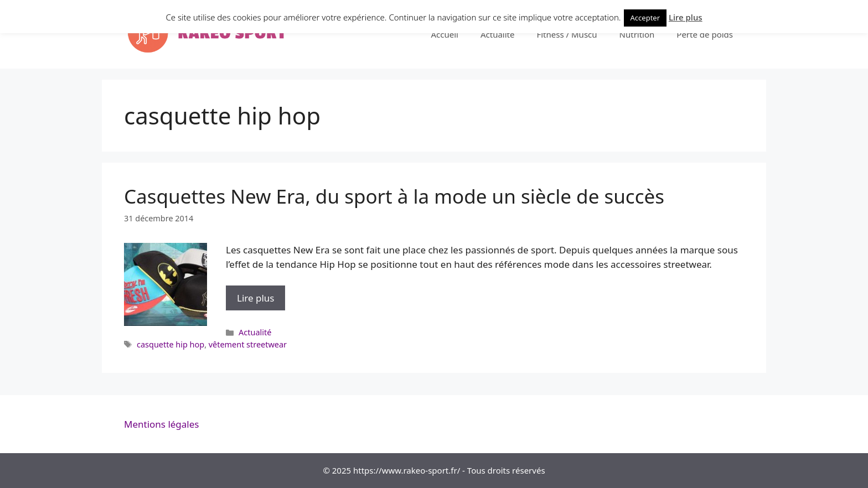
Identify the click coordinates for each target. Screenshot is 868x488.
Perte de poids (705, 34)
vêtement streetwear (248, 344)
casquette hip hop (170, 344)
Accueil (444, 34)
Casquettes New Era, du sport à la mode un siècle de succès (394, 196)
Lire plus (261, 301)
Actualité (498, 34)
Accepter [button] (645, 18)
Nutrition (637, 34)
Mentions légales (161, 424)
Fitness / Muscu (567, 34)
